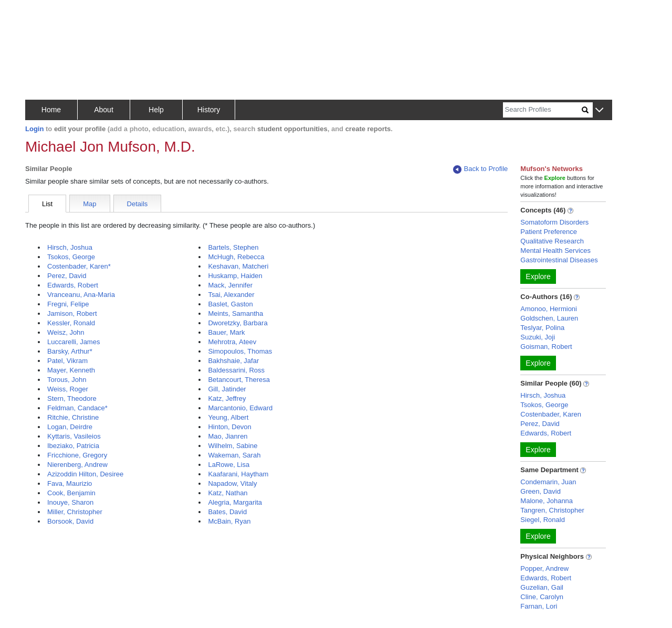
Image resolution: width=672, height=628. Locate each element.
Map (90, 204)
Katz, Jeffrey (227, 398)
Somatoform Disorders (554, 222)
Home (51, 110)
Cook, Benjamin (71, 493)
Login (34, 129)
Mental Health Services (555, 251)
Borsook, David (70, 521)
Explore (538, 276)
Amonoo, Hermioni (549, 309)
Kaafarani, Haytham (238, 474)
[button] (599, 110)
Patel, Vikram (67, 361)
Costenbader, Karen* (79, 266)
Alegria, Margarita (235, 502)
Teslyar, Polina (542, 328)
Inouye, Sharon (70, 502)
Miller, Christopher (75, 512)
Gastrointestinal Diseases (559, 260)
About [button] (104, 110)
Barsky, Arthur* (70, 351)
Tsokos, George (71, 257)
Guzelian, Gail (542, 587)
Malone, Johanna (547, 501)
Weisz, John (66, 332)
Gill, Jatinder (227, 389)
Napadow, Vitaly (232, 483)
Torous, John (67, 380)
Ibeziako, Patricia (73, 446)
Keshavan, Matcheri (238, 266)
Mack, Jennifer (230, 285)
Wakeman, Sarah (234, 455)
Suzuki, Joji (538, 337)
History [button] (209, 110)
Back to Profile (480, 169)
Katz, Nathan (228, 493)
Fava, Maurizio (70, 483)
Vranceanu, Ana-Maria (81, 295)
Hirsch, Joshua (70, 247)
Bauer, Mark (226, 332)
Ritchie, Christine (73, 417)
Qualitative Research (552, 241)
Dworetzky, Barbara (238, 323)
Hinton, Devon (229, 427)
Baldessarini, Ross (236, 370)
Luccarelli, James (73, 342)
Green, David (540, 491)
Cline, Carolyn (542, 597)
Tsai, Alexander (231, 295)
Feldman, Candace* (77, 408)
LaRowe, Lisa (229, 465)
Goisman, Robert (546, 347)
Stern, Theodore (72, 398)
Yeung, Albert (228, 417)
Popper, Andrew (544, 568)
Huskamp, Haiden (235, 276)
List (47, 204)
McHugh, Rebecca (236, 257)
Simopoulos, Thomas (240, 351)
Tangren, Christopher (552, 510)
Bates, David (227, 512)
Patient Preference (549, 232)
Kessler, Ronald (71, 323)
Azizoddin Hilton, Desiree (85, 474)
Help (156, 110)
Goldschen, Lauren (549, 318)
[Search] (542, 110)
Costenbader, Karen (551, 414)
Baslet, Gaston (230, 304)
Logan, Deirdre (70, 427)
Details (138, 204)
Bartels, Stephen (233, 247)
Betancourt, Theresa (239, 380)
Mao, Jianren (228, 436)
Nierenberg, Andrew (77, 465)
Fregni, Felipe (68, 304)
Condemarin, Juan (548, 482)
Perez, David (67, 276)
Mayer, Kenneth (71, 370)
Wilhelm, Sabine (233, 446)
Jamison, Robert (72, 313)
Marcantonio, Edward (240, 408)
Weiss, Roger (68, 389)
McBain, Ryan (229, 521)
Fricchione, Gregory (77, 455)
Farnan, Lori (539, 606)
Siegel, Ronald (543, 520)
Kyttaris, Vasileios (74, 436)
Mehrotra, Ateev (232, 342)
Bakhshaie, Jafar (233, 361)
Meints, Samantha (235, 313)
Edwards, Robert (73, 285)
